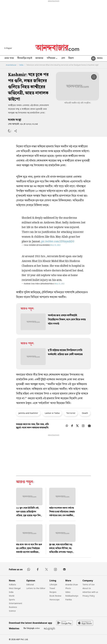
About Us (87, 588)
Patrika (69, 600)
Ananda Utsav (72, 584)
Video (68, 592)
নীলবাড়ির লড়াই (25, 58)
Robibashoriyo (72, 596)
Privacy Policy (89, 596)
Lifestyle (53, 584)
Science (12, 611)
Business (13, 607)
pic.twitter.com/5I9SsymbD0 (58, 242)
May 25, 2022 (55, 245)
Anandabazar (11, 65)
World (12, 596)
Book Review (55, 596)
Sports (12, 600)
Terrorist (71, 413)
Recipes (53, 592)
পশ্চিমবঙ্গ (52, 59)
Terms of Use (89, 584)
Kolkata (12, 584)
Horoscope (54, 600)
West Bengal (15, 588)
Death (85, 413)
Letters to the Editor (36, 588)
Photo (68, 588)
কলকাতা (39, 58)
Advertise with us (90, 592)
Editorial (30, 584)
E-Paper (8, 48)
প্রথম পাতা (9, 58)
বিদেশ (71, 58)
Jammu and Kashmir (28, 413)
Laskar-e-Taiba (52, 413)
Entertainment (16, 603)
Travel (52, 588)
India (21, 65)
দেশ (63, 58)
